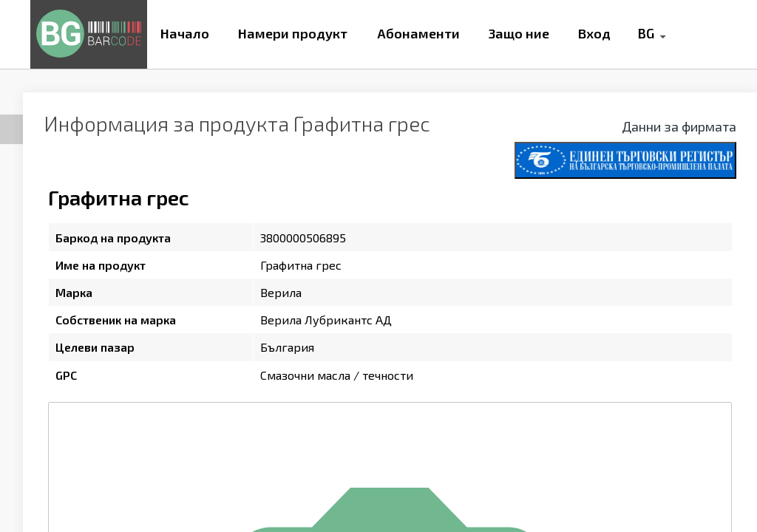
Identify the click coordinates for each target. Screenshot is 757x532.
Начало (185, 33)
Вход (594, 33)
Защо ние (519, 33)
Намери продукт (293, 33)
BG (646, 33)
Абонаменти (418, 33)
